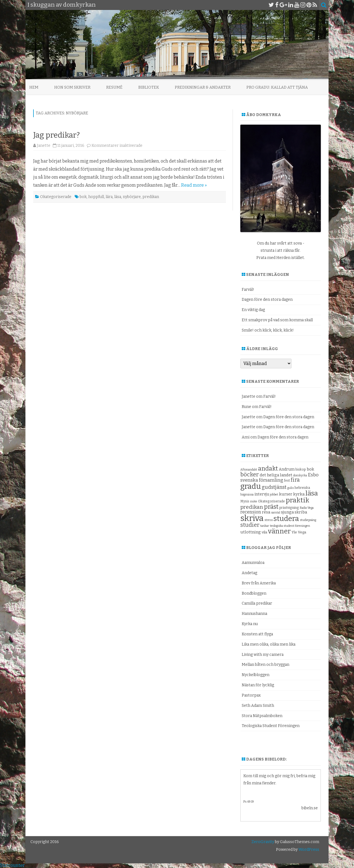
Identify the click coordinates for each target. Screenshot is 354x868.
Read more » (194, 185)
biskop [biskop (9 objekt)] (301, 469)
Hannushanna (254, 614)
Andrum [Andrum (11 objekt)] (287, 469)
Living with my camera (263, 655)
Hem (34, 87)
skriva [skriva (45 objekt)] (252, 518)
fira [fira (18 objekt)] (295, 480)
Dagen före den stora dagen (267, 300)
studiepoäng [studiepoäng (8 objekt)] (308, 520)
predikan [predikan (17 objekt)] (252, 507)
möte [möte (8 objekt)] (254, 501)
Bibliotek (149, 87)
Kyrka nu (250, 624)
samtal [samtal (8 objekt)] (276, 513)
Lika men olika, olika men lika (269, 644)
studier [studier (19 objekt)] (250, 525)
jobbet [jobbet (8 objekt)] (274, 495)
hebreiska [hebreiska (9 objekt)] (302, 488)
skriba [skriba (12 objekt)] (301, 512)
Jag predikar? (57, 135)
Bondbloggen (254, 593)
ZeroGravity (263, 842)
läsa (118, 197)
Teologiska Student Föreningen (271, 726)
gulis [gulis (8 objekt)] (291, 488)
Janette (44, 146)
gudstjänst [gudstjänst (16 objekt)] (274, 487)
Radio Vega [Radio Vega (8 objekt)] (307, 508)
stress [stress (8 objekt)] (269, 520)
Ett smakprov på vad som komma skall (277, 320)
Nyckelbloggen (256, 675)
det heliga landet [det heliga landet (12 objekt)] (276, 475)
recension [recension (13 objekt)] (251, 512)
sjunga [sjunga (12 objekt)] (287, 512)
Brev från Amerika (259, 583)
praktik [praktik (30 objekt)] (297, 500)
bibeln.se (310, 808)
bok (83, 197)
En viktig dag (253, 310)
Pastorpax (251, 695)
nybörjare (132, 197)
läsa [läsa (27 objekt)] (312, 493)
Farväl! (248, 290)
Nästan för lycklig (258, 685)
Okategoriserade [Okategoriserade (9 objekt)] (271, 501)
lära (109, 197)
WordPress (308, 850)
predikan (151, 197)
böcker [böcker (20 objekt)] (250, 474)
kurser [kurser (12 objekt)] (286, 494)
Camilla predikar (257, 603)
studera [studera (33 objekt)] (286, 519)
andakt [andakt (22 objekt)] (268, 469)
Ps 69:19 (249, 802)
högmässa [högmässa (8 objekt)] (247, 495)
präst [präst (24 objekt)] (271, 507)
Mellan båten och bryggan (265, 665)
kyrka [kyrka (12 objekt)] (299, 494)
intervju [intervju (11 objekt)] (262, 494)
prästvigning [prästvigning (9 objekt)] (289, 508)
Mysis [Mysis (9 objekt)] (245, 501)
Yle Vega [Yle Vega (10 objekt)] (299, 532)
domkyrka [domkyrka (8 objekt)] (300, 475)
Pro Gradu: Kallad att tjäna (277, 87)
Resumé (114, 87)
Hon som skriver (72, 87)
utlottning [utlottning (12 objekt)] (251, 532)
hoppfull (96, 197)
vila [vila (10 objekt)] (264, 532)
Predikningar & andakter (203, 87)
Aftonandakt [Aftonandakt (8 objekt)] (249, 470)
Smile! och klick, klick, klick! (268, 330)
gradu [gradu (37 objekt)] (251, 486)
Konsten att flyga (257, 634)
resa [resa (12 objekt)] (266, 512)
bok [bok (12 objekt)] (310, 469)
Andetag (249, 573)
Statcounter (12, 865)
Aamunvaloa (253, 563)
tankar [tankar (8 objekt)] (265, 526)
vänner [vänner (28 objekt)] (279, 531)
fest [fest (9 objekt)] (287, 481)
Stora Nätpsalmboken (262, 716)
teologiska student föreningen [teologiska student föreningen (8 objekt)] (290, 526)
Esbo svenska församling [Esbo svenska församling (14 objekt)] (279, 477)
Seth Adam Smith (258, 706)
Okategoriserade (56, 197)
